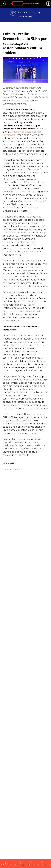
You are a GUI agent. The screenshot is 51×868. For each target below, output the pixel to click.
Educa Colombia (28, 12)
